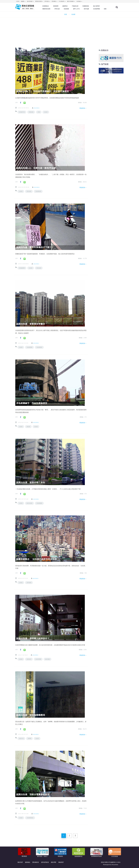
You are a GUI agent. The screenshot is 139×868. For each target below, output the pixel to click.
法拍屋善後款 (30, 818)
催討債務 (47, 659)
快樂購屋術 (86, 6)
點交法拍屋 (29, 503)
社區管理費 (38, 659)
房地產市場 (22, 112)
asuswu (37, 108)
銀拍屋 (28, 427)
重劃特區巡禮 (47, 9)
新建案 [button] (23, 1)
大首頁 (18, 1)
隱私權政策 (36, 862)
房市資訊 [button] (47, 1)
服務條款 (28, 862)
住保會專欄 (97, 9)
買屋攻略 (31, 112)
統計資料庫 (97, 6)
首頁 (65, 14)
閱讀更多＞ (83, 108)
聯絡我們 (61, 862)
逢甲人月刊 (77, 9)
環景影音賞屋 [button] (39, 1)
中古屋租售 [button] (62, 1)
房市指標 (29, 583)
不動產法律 (76, 6)
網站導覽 (54, 862)
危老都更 (67, 9)
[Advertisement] (69, 30)
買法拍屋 (29, 191)
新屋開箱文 (46, 6)
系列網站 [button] (54, 1)
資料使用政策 (45, 862)
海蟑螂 (29, 738)
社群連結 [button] (79, 1)
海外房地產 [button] (30, 1)
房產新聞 (56, 6)
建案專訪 (66, 6)
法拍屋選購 (29, 347)
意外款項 (29, 659)
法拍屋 (46, 112)
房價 (39, 112)
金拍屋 (36, 427)
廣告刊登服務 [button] (71, 1)
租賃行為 (21, 738)
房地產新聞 (22, 268)
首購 (105, 9)
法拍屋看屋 (39, 347)
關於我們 (20, 862)
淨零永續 (57, 9)
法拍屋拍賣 (38, 191)
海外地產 (87, 9)
